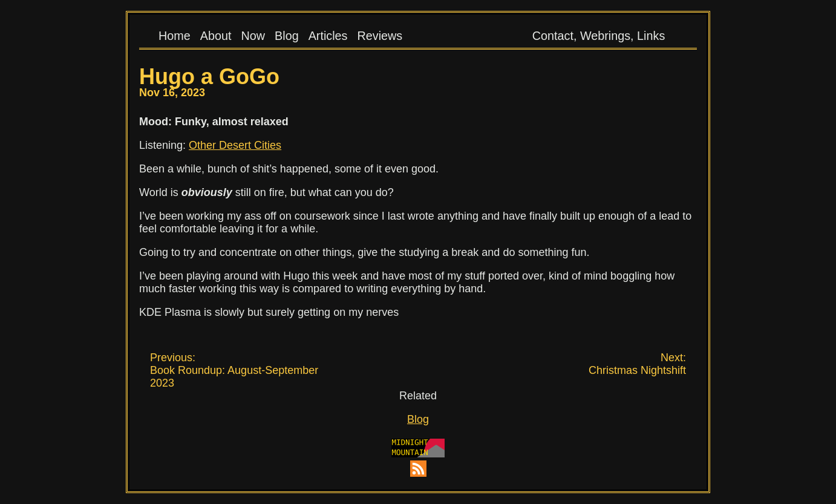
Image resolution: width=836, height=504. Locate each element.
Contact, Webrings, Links (599, 36)
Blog (287, 36)
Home (175, 36)
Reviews (380, 36)
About (216, 36)
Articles (328, 36)
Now (253, 36)
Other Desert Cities (235, 145)
